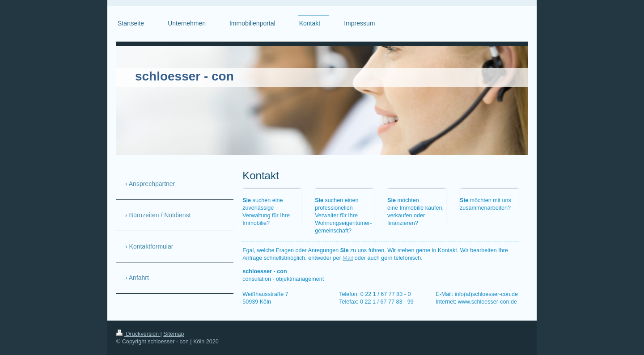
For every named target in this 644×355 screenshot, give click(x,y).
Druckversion (138, 334)
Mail (348, 258)
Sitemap (174, 334)
